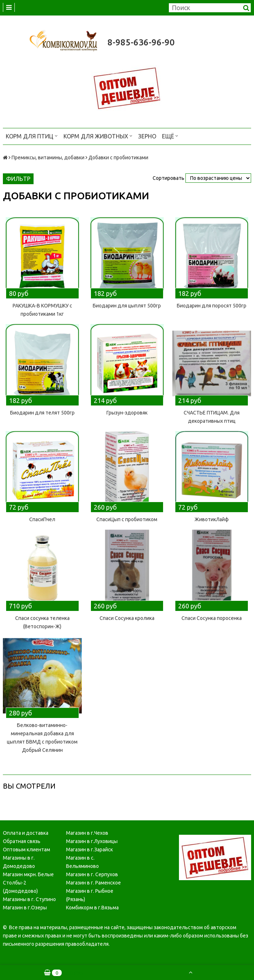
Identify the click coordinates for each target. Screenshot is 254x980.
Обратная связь (22, 841)
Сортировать (168, 178)
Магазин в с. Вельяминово (82, 862)
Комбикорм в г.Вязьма (92, 908)
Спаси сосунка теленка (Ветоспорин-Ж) (42, 622)
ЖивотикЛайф (212, 519)
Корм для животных (98, 136)
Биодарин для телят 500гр (42, 413)
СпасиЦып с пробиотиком (127, 519)
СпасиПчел (42, 519)
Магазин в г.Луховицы (92, 841)
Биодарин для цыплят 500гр (127, 306)
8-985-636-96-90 (141, 42)
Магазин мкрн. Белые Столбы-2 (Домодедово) (28, 883)
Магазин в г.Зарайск (89, 850)
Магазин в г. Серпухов (92, 874)
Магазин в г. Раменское (93, 883)
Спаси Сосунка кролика (127, 618)
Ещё (170, 136)
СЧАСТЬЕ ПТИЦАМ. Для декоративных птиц (212, 417)
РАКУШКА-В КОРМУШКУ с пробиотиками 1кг (42, 310)
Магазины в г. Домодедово (19, 862)
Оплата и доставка (26, 833)
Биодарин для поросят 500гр (212, 306)
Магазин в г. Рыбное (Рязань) (90, 895)
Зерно (147, 136)
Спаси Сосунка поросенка (212, 618)
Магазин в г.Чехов (87, 833)
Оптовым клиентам (27, 850)
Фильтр (18, 179)
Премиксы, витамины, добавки (48, 158)
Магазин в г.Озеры (25, 908)
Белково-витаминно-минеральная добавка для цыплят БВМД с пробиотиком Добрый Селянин (42, 738)
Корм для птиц (32, 136)
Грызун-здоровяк (127, 413)
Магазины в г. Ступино (29, 899)
